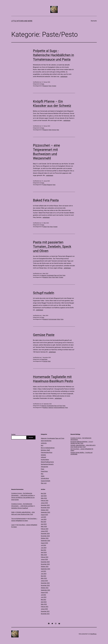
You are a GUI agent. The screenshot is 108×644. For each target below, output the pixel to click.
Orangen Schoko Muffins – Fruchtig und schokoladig (81, 453)
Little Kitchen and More (22, 21)
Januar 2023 (44, 581)
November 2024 (45, 536)
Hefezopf (43, 457)
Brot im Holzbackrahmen (48, 448)
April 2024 (44, 552)
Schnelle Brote (45, 478)
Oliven (50, 277)
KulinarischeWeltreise (59, 408)
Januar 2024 (44, 559)
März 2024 (44, 555)
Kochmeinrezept (52, 319)
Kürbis (59, 319)
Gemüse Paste (44, 335)
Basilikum (46, 408)
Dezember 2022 (45, 583)
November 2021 (45, 614)
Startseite (94, 21)
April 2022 (44, 602)
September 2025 (45, 512)
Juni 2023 (44, 574)
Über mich (44, 483)
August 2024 (44, 543)
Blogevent (46, 86)
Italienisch (51, 408)
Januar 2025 (44, 531)
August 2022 (44, 592)
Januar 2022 (44, 609)
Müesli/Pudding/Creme (47, 462)
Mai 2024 (43, 550)
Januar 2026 (44, 503)
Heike (13, 512)
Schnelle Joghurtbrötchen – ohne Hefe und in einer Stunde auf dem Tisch (83, 446)
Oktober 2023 (45, 567)
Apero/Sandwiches (46, 441)
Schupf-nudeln (44, 293)
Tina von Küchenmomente (18, 519)
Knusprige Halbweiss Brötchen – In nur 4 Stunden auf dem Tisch (82, 442)
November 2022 (45, 585)
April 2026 (44, 496)
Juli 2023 (43, 571)
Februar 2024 (45, 557)
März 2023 (44, 578)
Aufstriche (44, 443)
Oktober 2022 (45, 588)
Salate (43, 476)
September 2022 (45, 590)
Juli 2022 (43, 595)
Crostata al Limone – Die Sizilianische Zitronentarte (81, 439)
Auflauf (45, 185)
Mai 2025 (43, 522)
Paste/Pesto (44, 359)
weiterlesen (64, 77)
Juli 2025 (43, 517)
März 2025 (44, 526)
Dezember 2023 (45, 562)
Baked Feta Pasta (46, 200)
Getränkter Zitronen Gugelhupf (20, 508)
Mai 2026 (43, 493)
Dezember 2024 (45, 533)
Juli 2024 (43, 545)
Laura (13, 525)
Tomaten (54, 86)
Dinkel (50, 130)
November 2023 (45, 564)
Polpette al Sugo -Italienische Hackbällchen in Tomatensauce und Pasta (53, 55)
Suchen (13, 434)
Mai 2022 (43, 600)
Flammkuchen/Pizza (47, 452)
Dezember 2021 (45, 611)
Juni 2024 (44, 548)
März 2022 (44, 604)
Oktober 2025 (45, 510)
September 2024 (45, 541)
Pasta (43, 84)
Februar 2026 (45, 501)
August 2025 (44, 515)
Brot (42, 445)
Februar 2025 (45, 529)
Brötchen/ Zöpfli (45, 450)
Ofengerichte (44, 467)
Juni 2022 (44, 597)
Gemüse (54, 130)
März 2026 (44, 498)
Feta (48, 227)
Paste (49, 361)
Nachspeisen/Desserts (47, 464)
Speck (57, 277)
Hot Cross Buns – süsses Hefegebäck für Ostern (82, 450)
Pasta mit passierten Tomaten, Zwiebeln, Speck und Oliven (52, 247)
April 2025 (44, 524)
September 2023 (45, 569)
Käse (58, 130)
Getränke (43, 455)
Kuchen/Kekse (45, 460)
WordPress (93, 634)
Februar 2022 (45, 607)
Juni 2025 (44, 519)
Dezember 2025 (45, 505)
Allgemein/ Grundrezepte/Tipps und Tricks (52, 275)
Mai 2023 (43, 576)
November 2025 (45, 508)
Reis (42, 474)
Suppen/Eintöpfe (46, 481)
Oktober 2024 (45, 538)
